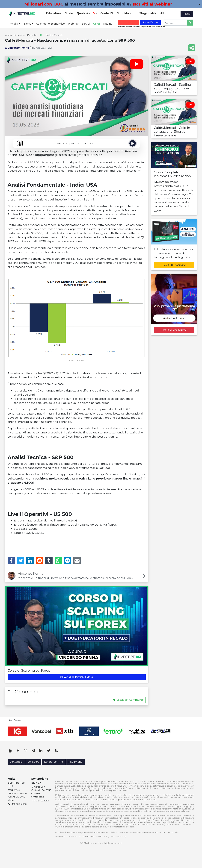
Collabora (33, 762)
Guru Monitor (126, 13)
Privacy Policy (119, 836)
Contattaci (16, 762)
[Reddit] (40, 561)
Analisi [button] (15, 24)
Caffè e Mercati (54, 35)
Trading (108, 24)
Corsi (96, 24)
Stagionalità (148, 13)
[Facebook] (11, 561)
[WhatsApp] (58, 561)
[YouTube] (10, 751)
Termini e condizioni (66, 836)
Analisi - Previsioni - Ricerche (21, 35)
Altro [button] (164, 13)
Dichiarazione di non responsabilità (74, 832)
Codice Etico (86, 836)
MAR (123, 832)
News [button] (28, 24)
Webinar (73, 24)
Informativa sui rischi (107, 832)
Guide (69, 13)
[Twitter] (21, 561)
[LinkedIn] (30, 561)
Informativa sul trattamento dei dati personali (152, 832)
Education (53, 13)
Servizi (86, 24)
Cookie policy (102, 836)
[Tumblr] (49, 561)
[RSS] (56, 751)
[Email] (77, 561)
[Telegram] (68, 561)
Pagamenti (76, 762)
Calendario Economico (50, 24)
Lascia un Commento (128, 700)
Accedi (187, 14)
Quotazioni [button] (86, 13)
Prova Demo (150, 22)
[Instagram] (26, 751)
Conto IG (107, 13)
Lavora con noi (54, 762)
